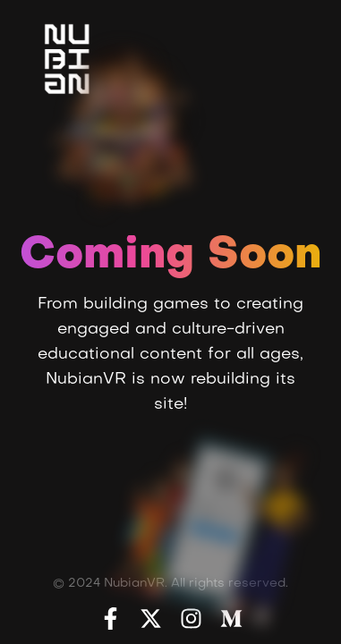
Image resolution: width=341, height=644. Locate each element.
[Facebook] (111, 619)
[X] (151, 619)
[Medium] (231, 619)
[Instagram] (191, 619)
